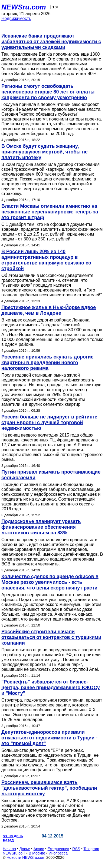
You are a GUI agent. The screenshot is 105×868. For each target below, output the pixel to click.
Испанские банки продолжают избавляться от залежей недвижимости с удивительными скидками (51, 42)
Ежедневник (58, 849)
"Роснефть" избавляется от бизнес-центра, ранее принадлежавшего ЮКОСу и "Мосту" (51, 688)
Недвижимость (16, 19)
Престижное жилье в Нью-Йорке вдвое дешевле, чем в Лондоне (49, 310)
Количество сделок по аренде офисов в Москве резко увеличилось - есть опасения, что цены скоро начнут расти (50, 582)
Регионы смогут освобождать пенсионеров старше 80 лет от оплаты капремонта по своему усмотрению (48, 92)
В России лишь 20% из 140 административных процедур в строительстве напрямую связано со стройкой (46, 260)
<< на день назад (13, 838)
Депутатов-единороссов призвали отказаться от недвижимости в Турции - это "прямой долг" (49, 738)
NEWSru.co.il (14, 853)
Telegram (91, 849)
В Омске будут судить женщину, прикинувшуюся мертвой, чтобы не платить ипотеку (45, 152)
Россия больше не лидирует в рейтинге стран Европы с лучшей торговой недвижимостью (49, 423)
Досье (25, 849)
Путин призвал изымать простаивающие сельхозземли (51, 475)
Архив (39, 849)
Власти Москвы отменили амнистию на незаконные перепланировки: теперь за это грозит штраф (50, 212)
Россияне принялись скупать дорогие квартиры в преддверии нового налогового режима (47, 363)
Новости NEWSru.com (26, 857)
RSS (76, 849)
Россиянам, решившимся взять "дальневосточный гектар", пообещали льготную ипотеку (49, 788)
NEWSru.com (24, 7)
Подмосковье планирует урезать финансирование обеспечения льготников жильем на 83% (41, 527)
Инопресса (58, 853)
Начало (9, 849)
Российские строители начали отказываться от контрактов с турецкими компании (51, 637)
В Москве (37, 853)
